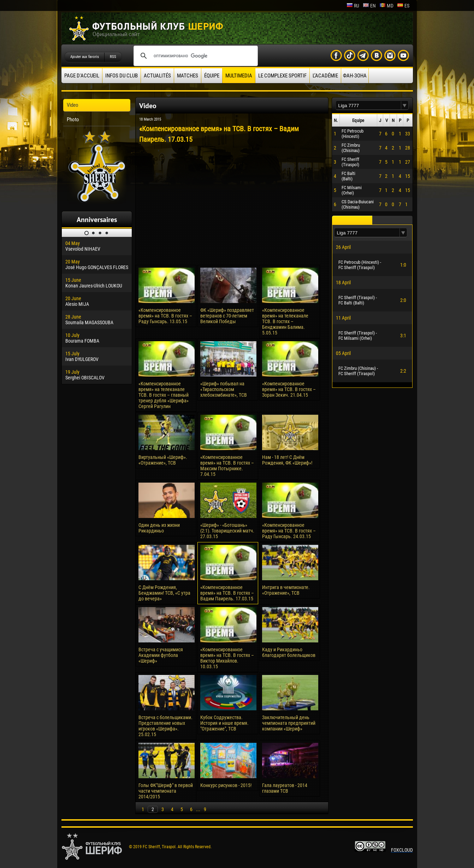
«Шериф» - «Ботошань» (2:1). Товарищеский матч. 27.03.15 (227, 531)
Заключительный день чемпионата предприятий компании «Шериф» (289, 723)
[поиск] (195, 56)
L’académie (325, 76)
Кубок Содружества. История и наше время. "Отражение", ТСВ (224, 723)
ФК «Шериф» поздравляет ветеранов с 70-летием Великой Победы (227, 316)
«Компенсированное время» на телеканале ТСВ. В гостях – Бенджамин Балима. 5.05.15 (285, 321)
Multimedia (239, 76)
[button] (405, 106)
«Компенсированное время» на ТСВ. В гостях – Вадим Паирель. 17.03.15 (227, 593)
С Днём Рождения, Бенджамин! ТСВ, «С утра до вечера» (164, 593)
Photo (73, 120)
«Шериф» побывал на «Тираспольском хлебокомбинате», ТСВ (224, 389)
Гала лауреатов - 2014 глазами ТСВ (285, 788)
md (386, 6)
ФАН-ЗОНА (355, 76)
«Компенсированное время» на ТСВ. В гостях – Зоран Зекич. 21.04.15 (289, 389)
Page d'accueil (82, 76)
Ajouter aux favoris (85, 57)
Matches (188, 76)
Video (73, 105)
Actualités (157, 76)
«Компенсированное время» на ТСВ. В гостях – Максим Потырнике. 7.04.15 (227, 466)
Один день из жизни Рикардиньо (159, 528)
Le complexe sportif (282, 76)
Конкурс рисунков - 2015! (226, 785)
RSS (113, 57)
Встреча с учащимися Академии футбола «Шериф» (161, 655)
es (403, 6)
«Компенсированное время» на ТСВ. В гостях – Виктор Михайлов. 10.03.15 (227, 658)
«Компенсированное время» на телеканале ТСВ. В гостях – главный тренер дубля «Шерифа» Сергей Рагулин (164, 395)
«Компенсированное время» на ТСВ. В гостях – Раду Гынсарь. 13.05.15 (165, 316)
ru (353, 6)
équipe (212, 76)
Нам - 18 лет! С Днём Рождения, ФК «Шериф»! (287, 460)
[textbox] (368, 106)
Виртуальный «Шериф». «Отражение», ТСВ (163, 460)
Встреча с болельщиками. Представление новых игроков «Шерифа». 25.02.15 (165, 726)
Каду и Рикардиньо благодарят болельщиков (289, 652)
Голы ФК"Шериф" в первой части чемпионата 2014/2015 (166, 791)
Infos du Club (122, 76)
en (369, 6)
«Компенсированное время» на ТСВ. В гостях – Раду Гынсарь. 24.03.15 (289, 531)
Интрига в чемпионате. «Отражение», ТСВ (286, 590)
